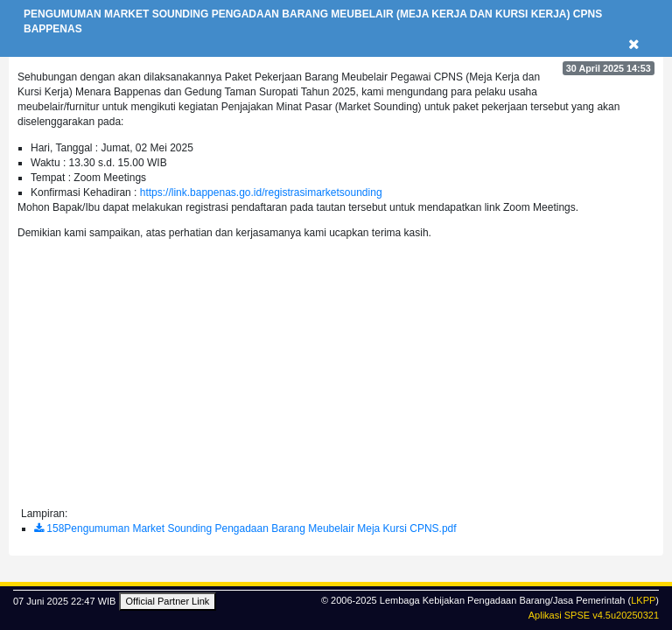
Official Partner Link (168, 601)
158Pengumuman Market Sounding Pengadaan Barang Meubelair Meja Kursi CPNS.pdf (245, 528)
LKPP (643, 600)
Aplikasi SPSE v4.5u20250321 (594, 615)
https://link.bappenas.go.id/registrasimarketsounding (261, 192)
